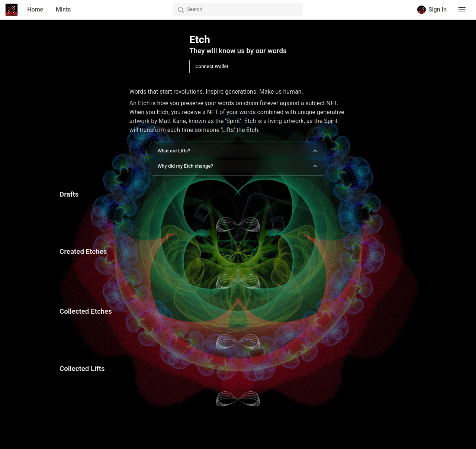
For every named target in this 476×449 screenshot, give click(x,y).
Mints (63, 9)
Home (35, 9)
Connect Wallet (212, 66)
